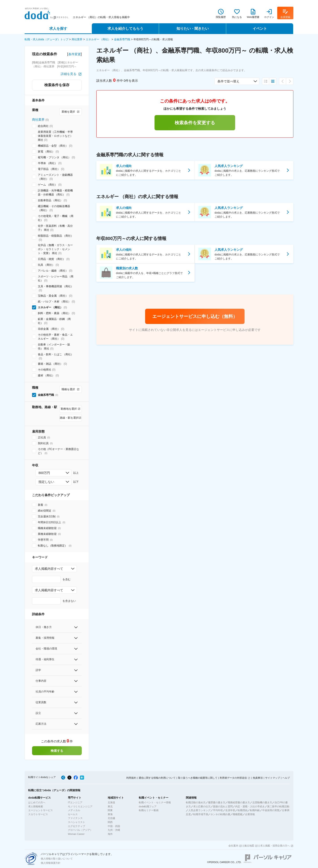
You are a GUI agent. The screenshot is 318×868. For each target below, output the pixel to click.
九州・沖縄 (114, 830)
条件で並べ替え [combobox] (228, 81)
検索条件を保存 (57, 85)
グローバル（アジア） (80, 830)
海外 (110, 834)
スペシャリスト (76, 822)
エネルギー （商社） (98, 39)
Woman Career (76, 834)
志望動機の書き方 (262, 802)
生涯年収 (230, 810)
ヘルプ (286, 778)
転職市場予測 (201, 814)
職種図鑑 (238, 814)
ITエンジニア (75, 802)
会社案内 (233, 846)
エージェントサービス (41, 810)
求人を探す (58, 29)
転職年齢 (255, 810)
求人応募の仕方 (202, 806)
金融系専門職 (122, 39)
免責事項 (258, 778)
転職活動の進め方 (196, 802)
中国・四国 (114, 826)
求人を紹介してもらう (125, 29)
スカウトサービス (38, 814)
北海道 (111, 802)
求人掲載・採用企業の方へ (275, 846)
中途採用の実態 (271, 810)
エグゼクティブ (76, 826)
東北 (110, 806)
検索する (57, 751)
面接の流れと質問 (223, 806)
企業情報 (250, 814)
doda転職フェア (148, 806)
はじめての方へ (37, 802)
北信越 (111, 818)
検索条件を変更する (195, 123)
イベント (260, 29)
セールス (73, 814)
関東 (110, 810)
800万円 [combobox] (44, 473)
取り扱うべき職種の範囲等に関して (198, 778)
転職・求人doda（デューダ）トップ (46, 39)
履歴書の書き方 (217, 802)
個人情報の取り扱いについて (57, 859)
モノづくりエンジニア (80, 806)
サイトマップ (273, 778)
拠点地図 (249, 846)
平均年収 (218, 810)
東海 (110, 814)
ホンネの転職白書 (220, 814)
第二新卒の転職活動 (278, 806)
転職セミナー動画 (149, 810)
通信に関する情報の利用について (157, 778)
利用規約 (131, 778)
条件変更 (75, 54)
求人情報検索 (36, 806)
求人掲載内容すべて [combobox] (49, 569)
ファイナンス (75, 818)
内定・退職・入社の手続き (250, 806)
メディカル (74, 810)
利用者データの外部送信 (233, 778)
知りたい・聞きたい (193, 29)
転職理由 (243, 810)
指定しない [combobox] (46, 482)
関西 (110, 822)
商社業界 (77, 39)
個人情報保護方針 (51, 863)
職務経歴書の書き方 (239, 802)
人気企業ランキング (199, 810)
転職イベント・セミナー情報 (155, 802)
